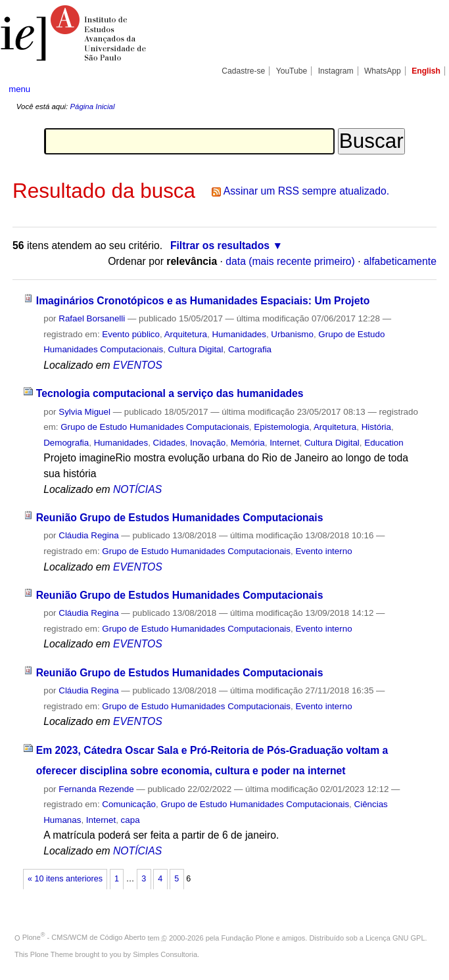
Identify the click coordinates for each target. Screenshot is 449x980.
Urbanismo (292, 334)
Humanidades (239, 334)
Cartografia (250, 349)
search (417, 89)
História (376, 427)
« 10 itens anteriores (65, 879)
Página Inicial (92, 106)
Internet (284, 443)
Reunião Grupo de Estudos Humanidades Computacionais (180, 518)
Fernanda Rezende (96, 789)
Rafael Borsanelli (92, 318)
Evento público (131, 334)
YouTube (292, 71)
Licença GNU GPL (395, 937)
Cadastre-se (243, 71)
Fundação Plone (248, 937)
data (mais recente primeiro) (290, 261)
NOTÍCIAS (137, 489)
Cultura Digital (196, 349)
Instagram (336, 71)
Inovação (208, 443)
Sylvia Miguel (84, 412)
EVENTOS (138, 365)
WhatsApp (383, 71)
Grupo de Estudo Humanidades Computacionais (155, 427)
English (426, 71)
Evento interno (323, 551)
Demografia (66, 443)
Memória (248, 443)
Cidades (169, 443)
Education (384, 443)
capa (130, 820)
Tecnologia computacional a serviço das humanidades (170, 393)
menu (19, 89)
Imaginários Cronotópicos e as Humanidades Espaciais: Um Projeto (203, 301)
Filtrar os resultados (220, 245)
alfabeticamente (400, 261)
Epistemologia (281, 427)
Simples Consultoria (165, 954)
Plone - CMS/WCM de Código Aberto (84, 937)
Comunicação (129, 804)
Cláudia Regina (88, 535)
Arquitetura (186, 334)
